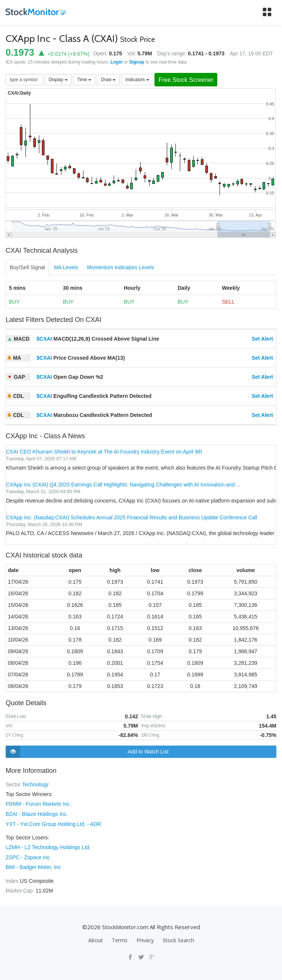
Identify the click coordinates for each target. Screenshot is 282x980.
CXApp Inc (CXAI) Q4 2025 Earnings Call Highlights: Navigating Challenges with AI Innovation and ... (123, 485)
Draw (108, 80)
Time (84, 80)
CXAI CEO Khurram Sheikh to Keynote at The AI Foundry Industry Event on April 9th (104, 452)
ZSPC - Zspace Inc (28, 856)
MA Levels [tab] (66, 268)
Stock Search (178, 939)
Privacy (145, 939)
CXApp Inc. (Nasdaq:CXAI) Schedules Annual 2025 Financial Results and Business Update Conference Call (132, 517)
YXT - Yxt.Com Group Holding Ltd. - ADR (53, 823)
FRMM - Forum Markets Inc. (38, 804)
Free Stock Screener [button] (187, 80)
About (96, 939)
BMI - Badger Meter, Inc (33, 866)
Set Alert (262, 339)
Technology (35, 784)
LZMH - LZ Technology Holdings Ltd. (48, 847)
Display (58, 80)
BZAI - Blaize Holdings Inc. (37, 814)
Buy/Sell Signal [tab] (27, 268)
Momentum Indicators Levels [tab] (121, 268)
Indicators (137, 80)
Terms (120, 939)
